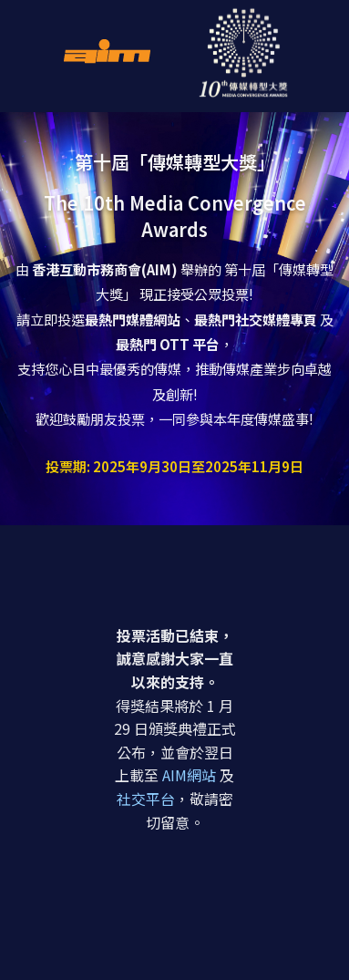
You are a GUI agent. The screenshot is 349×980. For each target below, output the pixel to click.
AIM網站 (189, 775)
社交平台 (146, 799)
